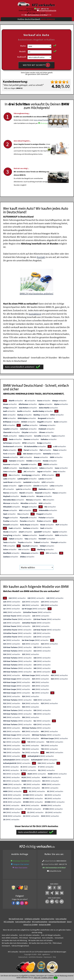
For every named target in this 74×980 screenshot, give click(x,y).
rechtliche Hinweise (35, 956)
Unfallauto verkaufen (32, 918)
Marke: (23, 46)
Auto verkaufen (61, 918)
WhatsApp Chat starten (21, 860)
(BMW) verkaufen (17, 597)
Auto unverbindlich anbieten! (23, 366)
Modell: (23, 51)
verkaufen (16, 400)
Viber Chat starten (21, 867)
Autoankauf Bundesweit (57, 921)
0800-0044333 (61, 860)
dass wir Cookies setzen (44, 977)
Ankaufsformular (55, 870)
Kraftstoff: (22, 57)
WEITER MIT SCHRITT (36, 65)
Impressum (48, 956)
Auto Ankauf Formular (42, 127)
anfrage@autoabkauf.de (48, 10)
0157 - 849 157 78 (42, 9)
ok (56, 978)
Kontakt (41, 256)
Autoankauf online (48, 918)
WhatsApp (44, 131)
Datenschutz (23, 956)
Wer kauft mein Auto (16, 918)
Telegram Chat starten (21, 864)
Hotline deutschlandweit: (36, 19)
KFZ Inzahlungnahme (40, 921)
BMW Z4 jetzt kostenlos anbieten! (37, 293)
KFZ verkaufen (43, 5)
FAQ (54, 956)
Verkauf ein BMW (45, 924)
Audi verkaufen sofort (23, 921)
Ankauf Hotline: (49, 864)
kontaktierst (35, 313)
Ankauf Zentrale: (50, 860)
